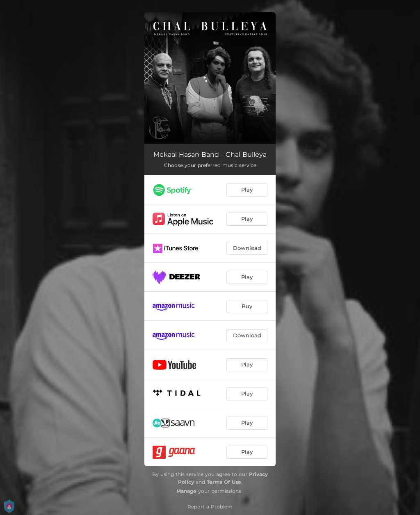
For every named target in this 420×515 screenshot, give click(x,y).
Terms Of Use (224, 482)
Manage (186, 491)
